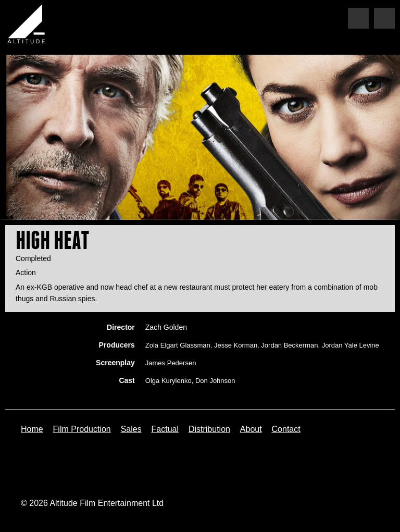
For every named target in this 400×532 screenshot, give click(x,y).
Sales (131, 429)
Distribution (209, 429)
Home (32, 429)
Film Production (82, 429)
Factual (165, 429)
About (251, 429)
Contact (286, 429)
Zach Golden (166, 327)
